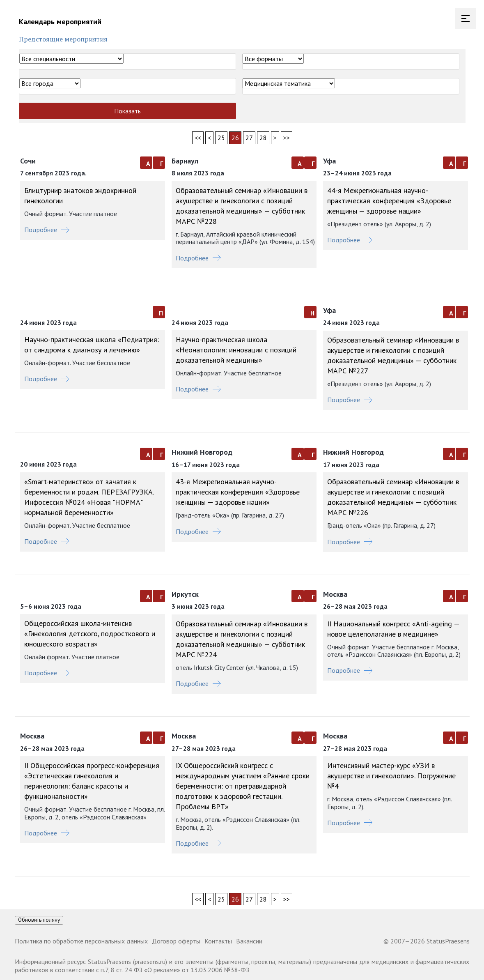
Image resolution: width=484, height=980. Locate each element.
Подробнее (47, 230)
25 (221, 138)
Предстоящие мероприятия (63, 39)
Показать (127, 111)
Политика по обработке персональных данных (81, 941)
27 (249, 138)
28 (263, 138)
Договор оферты (176, 941)
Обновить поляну (39, 920)
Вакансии (249, 941)
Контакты (218, 941)
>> (287, 138)
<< (198, 138)
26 (235, 138)
